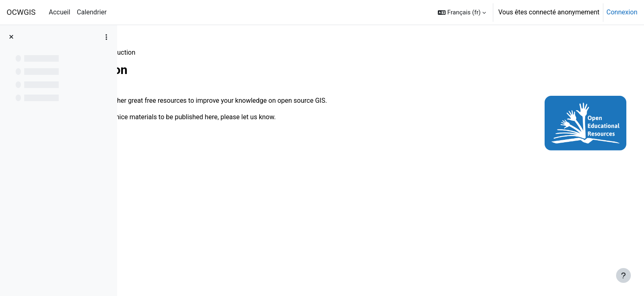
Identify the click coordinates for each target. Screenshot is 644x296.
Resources (148, 52)
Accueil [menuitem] (60, 12)
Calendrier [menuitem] (92, 12)
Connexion (622, 12)
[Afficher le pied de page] (623, 275)
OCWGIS (21, 12)
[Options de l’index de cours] (106, 37)
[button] (462, 12)
